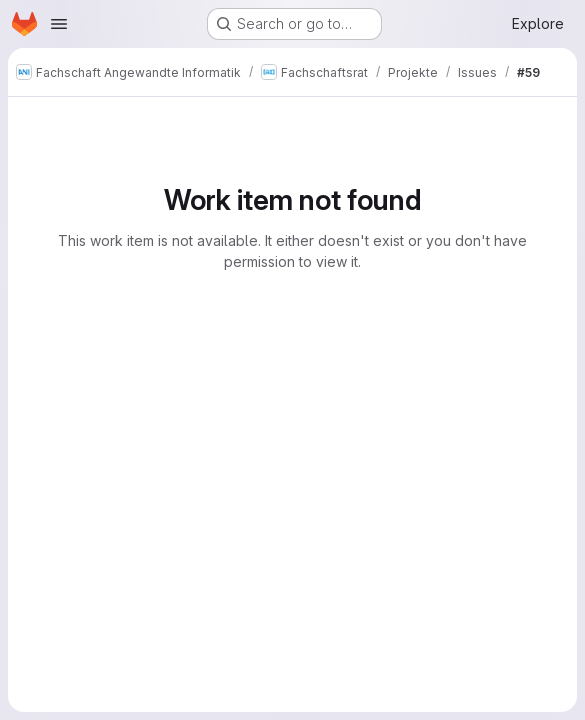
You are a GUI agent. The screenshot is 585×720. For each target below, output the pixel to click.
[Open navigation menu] (59, 24)
